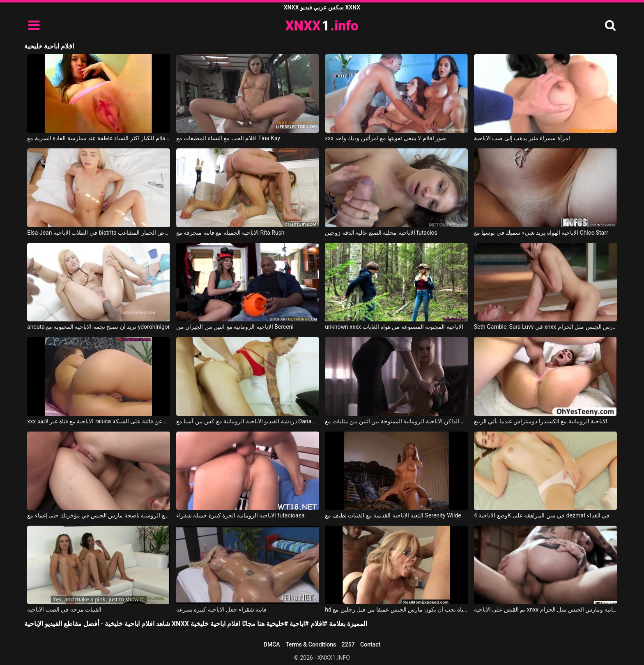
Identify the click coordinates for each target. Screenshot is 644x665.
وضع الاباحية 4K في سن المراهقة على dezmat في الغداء (542, 515)
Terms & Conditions (311, 644)
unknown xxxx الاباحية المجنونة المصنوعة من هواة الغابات (394, 327)
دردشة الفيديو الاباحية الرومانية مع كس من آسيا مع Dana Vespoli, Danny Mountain (248, 421)
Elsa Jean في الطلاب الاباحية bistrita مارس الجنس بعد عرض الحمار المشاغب (99, 233)
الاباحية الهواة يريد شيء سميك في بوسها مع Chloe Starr (541, 233)
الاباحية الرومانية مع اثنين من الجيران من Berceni (235, 327)
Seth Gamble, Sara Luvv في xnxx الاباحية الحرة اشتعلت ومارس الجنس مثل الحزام (545, 327)
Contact (370, 644)
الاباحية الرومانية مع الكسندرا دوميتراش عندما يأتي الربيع (541, 421)
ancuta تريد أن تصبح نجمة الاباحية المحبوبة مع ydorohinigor (98, 327)
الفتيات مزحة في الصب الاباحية (64, 610)
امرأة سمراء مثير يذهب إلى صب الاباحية (522, 138)
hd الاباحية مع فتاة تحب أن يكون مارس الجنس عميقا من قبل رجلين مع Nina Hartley (396, 610)
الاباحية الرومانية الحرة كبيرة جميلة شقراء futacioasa (240, 515)
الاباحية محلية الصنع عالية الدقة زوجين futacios (381, 233)
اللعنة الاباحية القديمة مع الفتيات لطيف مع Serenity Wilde (393, 515)
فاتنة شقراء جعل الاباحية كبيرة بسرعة (221, 610)
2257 (348, 644)
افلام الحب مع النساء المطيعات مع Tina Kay (228, 138)
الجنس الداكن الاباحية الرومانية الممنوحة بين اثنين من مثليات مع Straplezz (396, 421)
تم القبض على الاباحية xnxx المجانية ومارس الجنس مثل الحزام (545, 610)
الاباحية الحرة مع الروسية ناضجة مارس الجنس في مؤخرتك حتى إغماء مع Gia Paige (99, 515)
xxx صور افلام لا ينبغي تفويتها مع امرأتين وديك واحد (385, 138)
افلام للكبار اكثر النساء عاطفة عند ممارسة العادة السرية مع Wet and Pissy (99, 138)
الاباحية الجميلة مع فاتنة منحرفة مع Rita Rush (230, 233)
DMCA (272, 644)
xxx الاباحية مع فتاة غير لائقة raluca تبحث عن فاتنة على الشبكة (99, 421)
